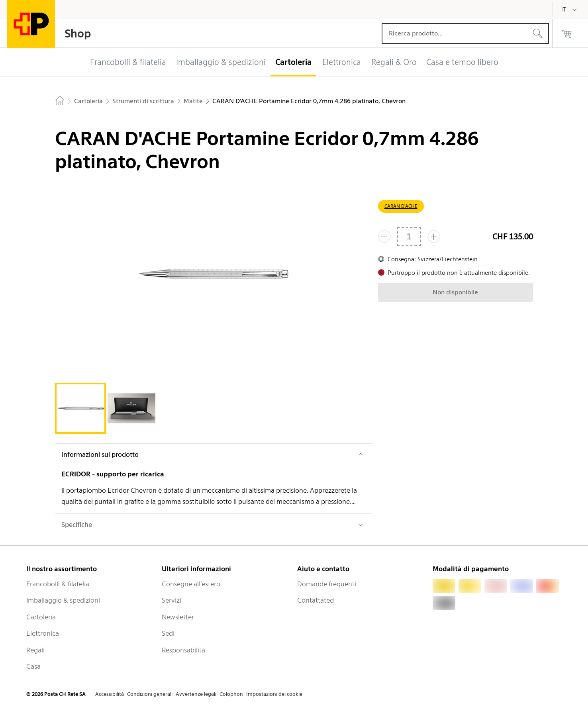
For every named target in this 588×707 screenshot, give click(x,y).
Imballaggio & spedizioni (63, 600)
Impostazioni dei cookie (274, 694)
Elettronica (43, 633)
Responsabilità (183, 650)
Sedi (168, 633)
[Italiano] (570, 10)
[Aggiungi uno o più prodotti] (434, 237)
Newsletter (178, 617)
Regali (35, 650)
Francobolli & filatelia (58, 584)
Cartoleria (41, 617)
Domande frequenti (327, 584)
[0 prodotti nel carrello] (567, 33)
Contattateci (316, 600)
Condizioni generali (150, 694)
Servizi (171, 600)
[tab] (80, 408)
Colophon (231, 694)
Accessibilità (110, 694)
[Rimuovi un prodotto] (384, 237)
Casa (33, 666)
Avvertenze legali (196, 694)
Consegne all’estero (191, 584)
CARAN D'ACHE (401, 206)
